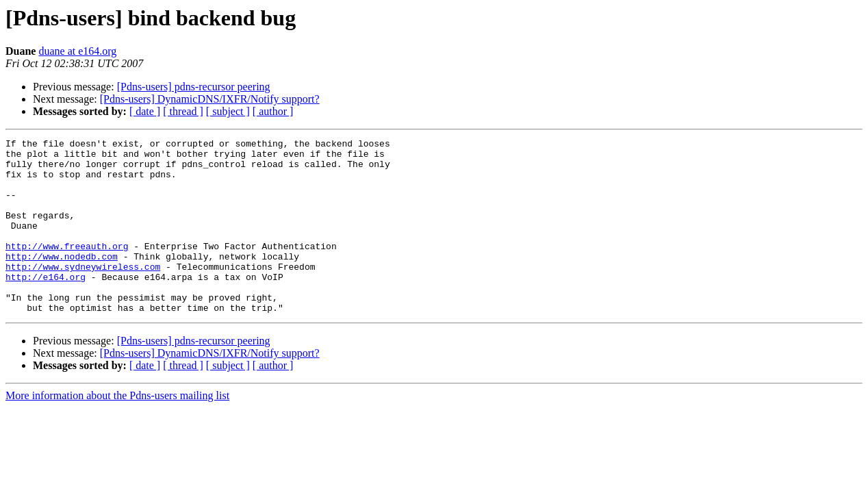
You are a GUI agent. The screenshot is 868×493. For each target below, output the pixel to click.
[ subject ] (228, 111)
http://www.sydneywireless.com (83, 293)
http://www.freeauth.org (67, 268)
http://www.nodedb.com (62, 281)
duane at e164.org (77, 51)
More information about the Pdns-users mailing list (117, 430)
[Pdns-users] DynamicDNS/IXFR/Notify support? (210, 99)
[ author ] (273, 111)
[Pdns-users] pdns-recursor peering (194, 87)
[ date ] (145, 111)
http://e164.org (46, 305)
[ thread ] (183, 111)
